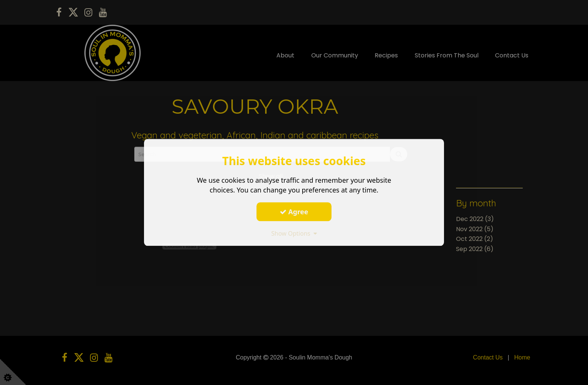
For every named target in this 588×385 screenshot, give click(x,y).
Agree (294, 212)
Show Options (294, 233)
